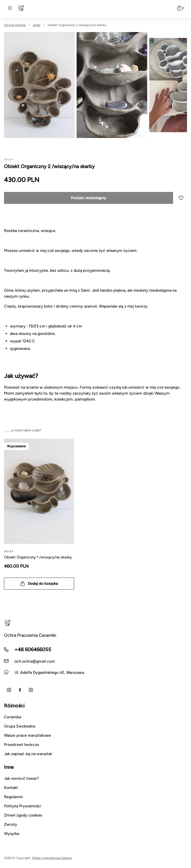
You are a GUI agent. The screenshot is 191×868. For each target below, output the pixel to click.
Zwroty (11, 824)
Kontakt (11, 788)
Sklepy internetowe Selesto (52, 858)
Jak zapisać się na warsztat (28, 754)
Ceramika (13, 717)
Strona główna (15, 25)
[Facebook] (20, 690)
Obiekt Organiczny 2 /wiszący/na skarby (77, 25)
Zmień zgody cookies (23, 815)
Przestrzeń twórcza (21, 745)
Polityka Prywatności (23, 806)
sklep (37, 25)
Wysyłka (12, 834)
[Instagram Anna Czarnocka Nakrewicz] (9, 690)
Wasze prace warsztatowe (27, 735)
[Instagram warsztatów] (31, 690)
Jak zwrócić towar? (21, 778)
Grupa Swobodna (20, 726)
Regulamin (13, 797)
